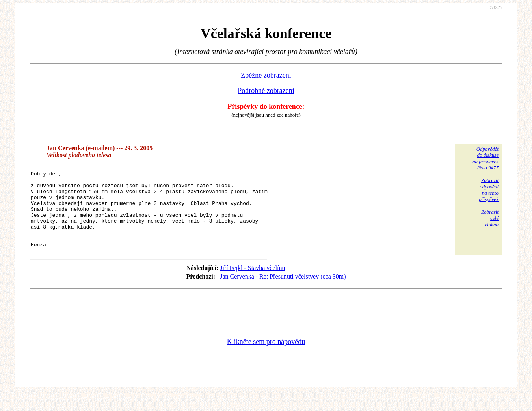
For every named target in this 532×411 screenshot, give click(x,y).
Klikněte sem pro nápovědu (266, 358)
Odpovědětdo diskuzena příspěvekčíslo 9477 (485, 158)
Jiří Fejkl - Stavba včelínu (252, 284)
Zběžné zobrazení (266, 75)
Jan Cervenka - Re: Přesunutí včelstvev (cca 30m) (283, 293)
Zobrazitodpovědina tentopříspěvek (489, 190)
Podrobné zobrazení (266, 91)
